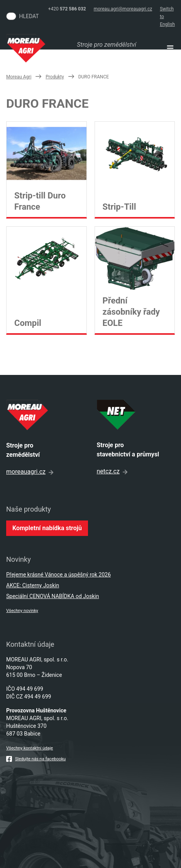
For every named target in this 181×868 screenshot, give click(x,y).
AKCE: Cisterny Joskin (33, 585)
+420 (67, 9)
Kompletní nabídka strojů (47, 528)
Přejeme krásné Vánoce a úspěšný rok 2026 (58, 575)
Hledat (29, 16)
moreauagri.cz (30, 472)
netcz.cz (112, 471)
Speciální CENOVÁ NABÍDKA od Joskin (52, 596)
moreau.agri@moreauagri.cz (123, 9)
